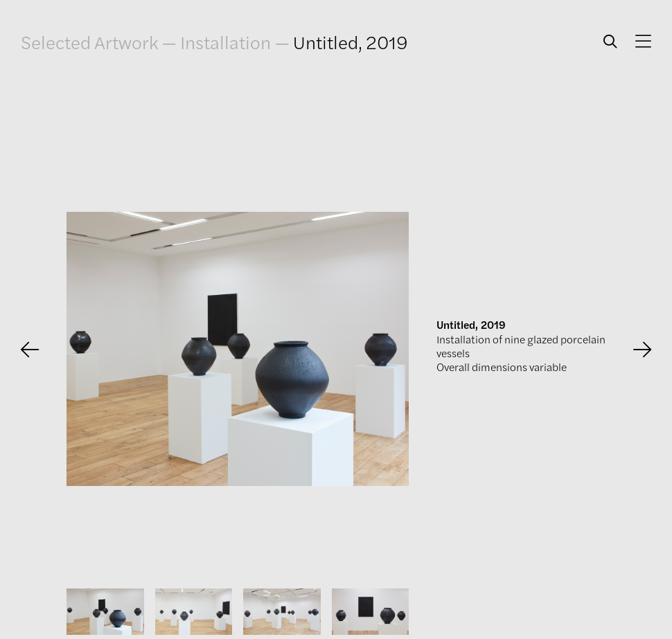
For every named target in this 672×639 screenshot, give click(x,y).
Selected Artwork (89, 42)
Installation (226, 42)
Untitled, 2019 (351, 42)
